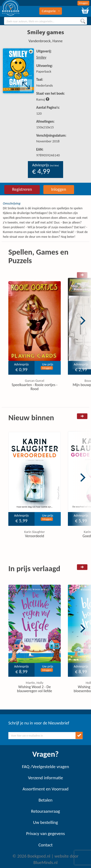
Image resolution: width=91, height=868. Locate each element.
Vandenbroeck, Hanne (45, 41)
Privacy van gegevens (45, 833)
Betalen (46, 800)
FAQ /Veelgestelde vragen (45, 767)
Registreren (22, 189)
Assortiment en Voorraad (46, 789)
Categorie (51, 11)
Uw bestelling (45, 822)
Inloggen (83, 3)
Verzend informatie (45, 778)
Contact (45, 845)
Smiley (41, 57)
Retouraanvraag (45, 811)
